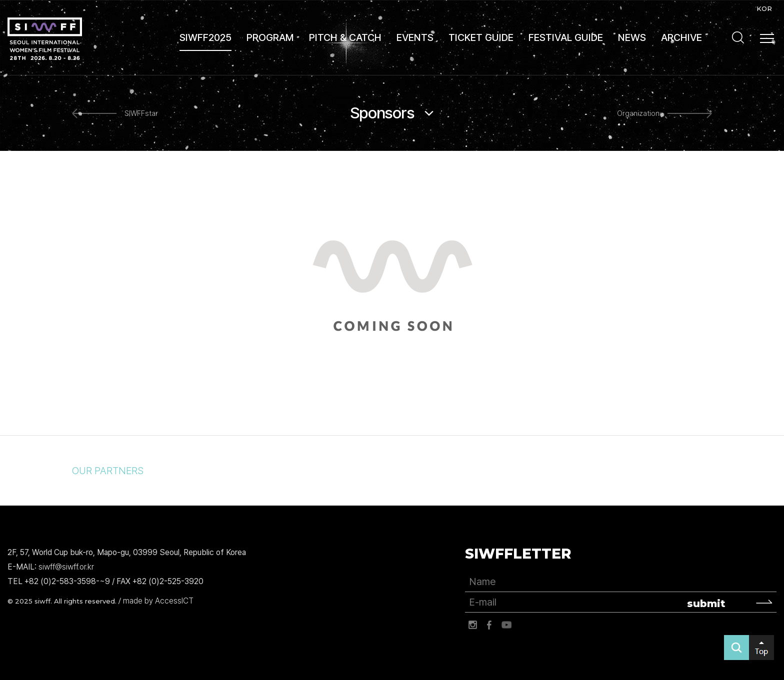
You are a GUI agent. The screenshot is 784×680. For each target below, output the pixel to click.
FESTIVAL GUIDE (566, 37)
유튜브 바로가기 (506, 625)
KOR (764, 8)
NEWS (632, 37)
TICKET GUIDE (481, 37)
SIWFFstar (141, 113)
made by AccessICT (158, 601)
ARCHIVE (681, 37)
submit (706, 604)
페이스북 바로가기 (489, 625)
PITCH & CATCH (345, 37)
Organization (638, 113)
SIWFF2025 (205, 37)
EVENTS (415, 37)
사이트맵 (767, 38)
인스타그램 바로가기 (472, 625)
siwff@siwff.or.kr (66, 567)
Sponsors (382, 113)
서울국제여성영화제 (45, 39)
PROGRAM (270, 37)
